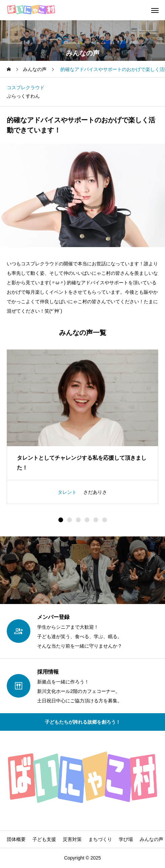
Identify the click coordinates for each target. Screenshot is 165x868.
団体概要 (16, 839)
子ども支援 (44, 839)
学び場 (126, 839)
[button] (70, 520)
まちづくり (100, 839)
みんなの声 (152, 839)
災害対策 (72, 839)
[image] (82, 398)
